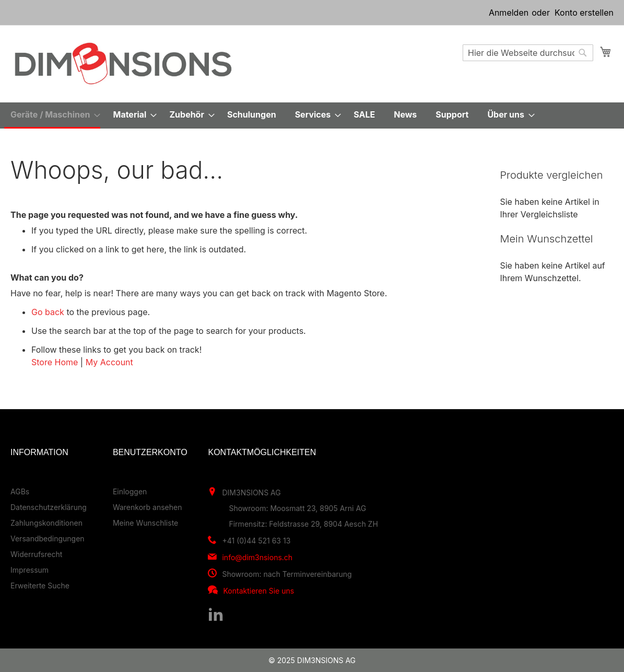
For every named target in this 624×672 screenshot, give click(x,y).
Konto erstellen (584, 13)
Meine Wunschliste (145, 523)
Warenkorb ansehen (148, 507)
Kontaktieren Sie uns (258, 591)
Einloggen (130, 491)
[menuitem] (52, 115)
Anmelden (509, 13)
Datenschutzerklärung (49, 507)
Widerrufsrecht (36, 554)
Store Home (55, 362)
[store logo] (123, 63)
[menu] (312, 115)
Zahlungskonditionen (46, 523)
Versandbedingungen (48, 538)
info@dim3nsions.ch (257, 557)
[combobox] (528, 53)
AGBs (20, 491)
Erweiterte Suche (40, 586)
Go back (48, 312)
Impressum (30, 570)
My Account (109, 362)
